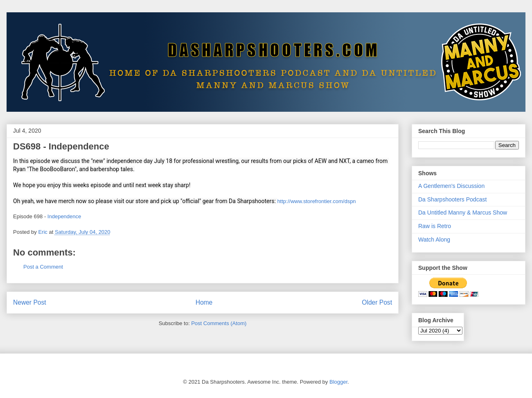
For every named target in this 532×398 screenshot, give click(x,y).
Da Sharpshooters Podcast (452, 199)
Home (204, 302)
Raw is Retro (435, 226)
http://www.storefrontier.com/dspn (316, 201)
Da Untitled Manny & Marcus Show (463, 213)
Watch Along (434, 240)
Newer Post (30, 302)
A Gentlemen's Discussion (451, 186)
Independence (64, 216)
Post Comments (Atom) (219, 323)
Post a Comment (43, 267)
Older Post (377, 302)
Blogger (338, 382)
